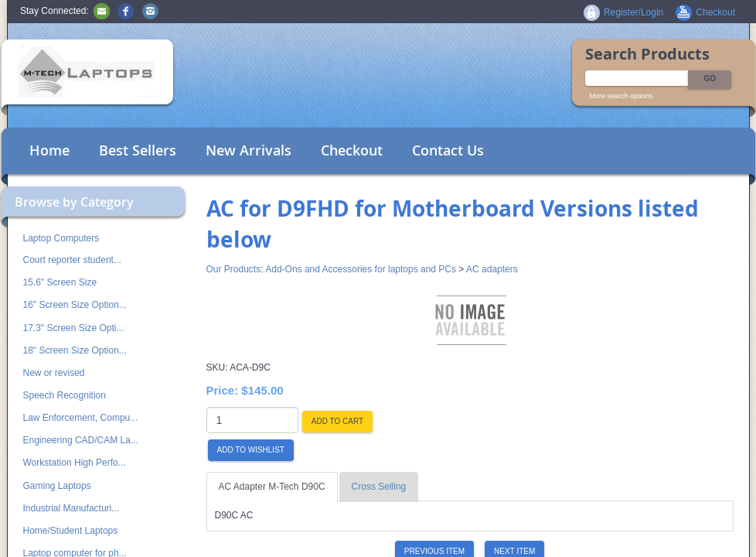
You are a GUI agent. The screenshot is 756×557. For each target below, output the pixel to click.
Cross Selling (379, 487)
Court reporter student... (72, 260)
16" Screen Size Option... (75, 305)
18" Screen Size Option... (75, 350)
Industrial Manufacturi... (72, 508)
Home (49, 150)
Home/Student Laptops (71, 531)
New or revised (54, 373)
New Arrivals (249, 150)
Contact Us (448, 150)
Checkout (352, 150)
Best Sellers (138, 150)
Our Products (234, 269)
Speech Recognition (65, 395)
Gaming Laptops (57, 486)
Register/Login (633, 12)
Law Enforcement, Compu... (81, 418)
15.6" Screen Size (60, 282)
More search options (621, 96)
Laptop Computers (61, 238)
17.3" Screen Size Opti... (74, 328)
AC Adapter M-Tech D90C (272, 487)
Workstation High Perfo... (75, 463)
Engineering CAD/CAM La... (81, 440)
